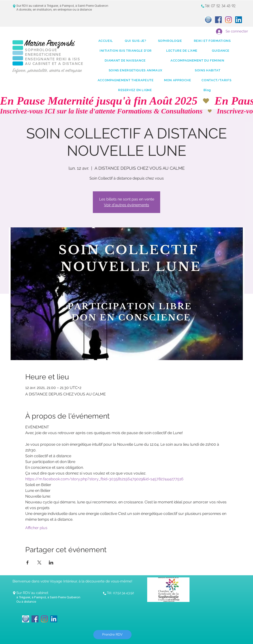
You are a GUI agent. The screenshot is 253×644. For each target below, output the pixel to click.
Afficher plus (36, 528)
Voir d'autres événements (126, 205)
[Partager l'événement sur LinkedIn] (51, 563)
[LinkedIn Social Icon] (239, 20)
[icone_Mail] (208, 20)
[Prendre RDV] (112, 635)
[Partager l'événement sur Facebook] (28, 563)
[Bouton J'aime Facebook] (75, 616)
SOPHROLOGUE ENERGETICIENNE (43, 52)
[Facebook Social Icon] (218, 20)
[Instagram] (228, 20)
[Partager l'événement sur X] (39, 563)
